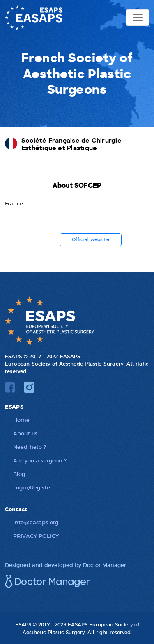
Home (22, 420)
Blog (19, 474)
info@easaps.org (36, 522)
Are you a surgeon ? (40, 460)
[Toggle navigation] (138, 18)
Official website (91, 240)
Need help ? (30, 447)
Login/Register (33, 487)
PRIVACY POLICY (36, 536)
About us (25, 433)
